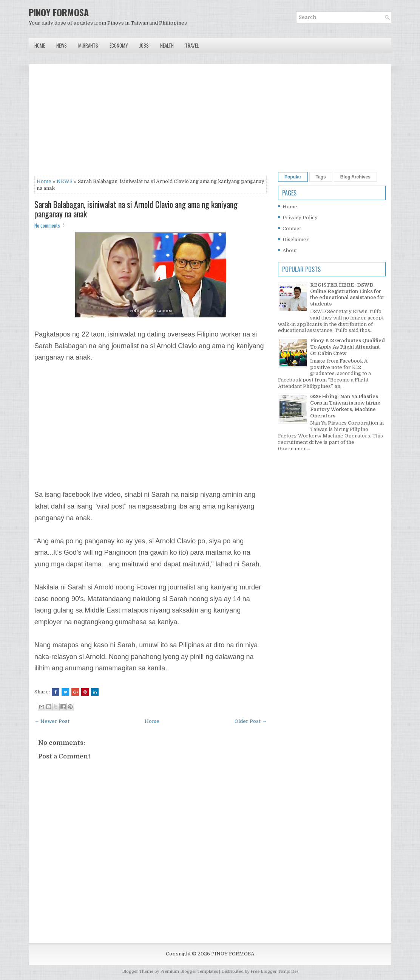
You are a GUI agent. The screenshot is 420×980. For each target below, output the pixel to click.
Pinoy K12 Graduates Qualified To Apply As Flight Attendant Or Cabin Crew (347, 347)
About (290, 250)
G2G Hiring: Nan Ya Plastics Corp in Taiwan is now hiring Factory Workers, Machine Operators (345, 406)
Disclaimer (296, 240)
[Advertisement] (151, 123)
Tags (321, 177)
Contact (292, 229)
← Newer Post (52, 721)
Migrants (88, 45)
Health (167, 45)
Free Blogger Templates (274, 971)
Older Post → (251, 721)
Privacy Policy (300, 218)
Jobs (144, 45)
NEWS (65, 181)
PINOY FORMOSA (59, 12)
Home (40, 45)
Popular (293, 177)
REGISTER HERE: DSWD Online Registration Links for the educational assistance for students (347, 295)
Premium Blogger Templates (189, 971)
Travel (192, 45)
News (62, 45)
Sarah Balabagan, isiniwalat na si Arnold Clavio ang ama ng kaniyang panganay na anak (136, 209)
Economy (119, 45)
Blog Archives (355, 177)
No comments (47, 225)
